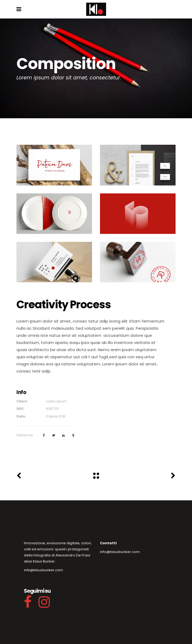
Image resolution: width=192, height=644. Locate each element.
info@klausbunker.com (43, 570)
